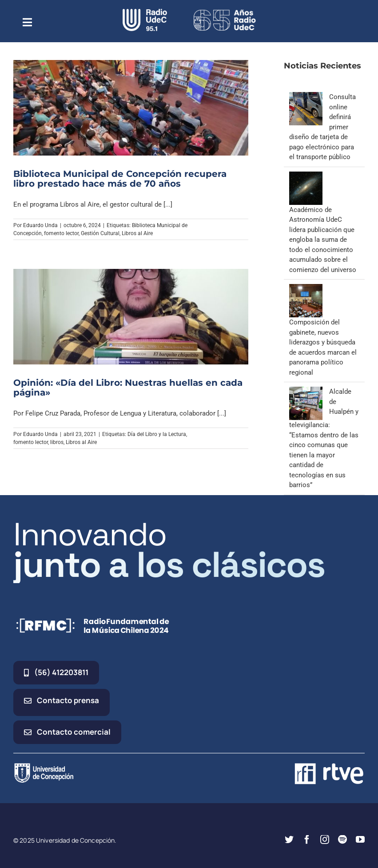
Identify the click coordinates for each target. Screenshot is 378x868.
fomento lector (61, 233)
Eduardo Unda (40, 225)
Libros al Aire (137, 233)
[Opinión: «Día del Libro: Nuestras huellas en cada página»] (131, 317)
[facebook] (307, 840)
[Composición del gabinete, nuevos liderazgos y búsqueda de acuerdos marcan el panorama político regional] (306, 289)
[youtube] (360, 840)
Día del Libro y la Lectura (157, 434)
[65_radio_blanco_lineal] (225, 12)
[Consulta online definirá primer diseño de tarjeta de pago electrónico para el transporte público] (306, 97)
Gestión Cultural (100, 233)
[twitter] (289, 840)
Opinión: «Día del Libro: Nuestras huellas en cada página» (128, 388)
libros (57, 442)
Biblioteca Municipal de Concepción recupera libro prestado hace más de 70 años (120, 179)
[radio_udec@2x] (145, 12)
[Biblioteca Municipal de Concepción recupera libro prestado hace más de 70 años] (131, 108)
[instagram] (325, 840)
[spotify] (342, 840)
